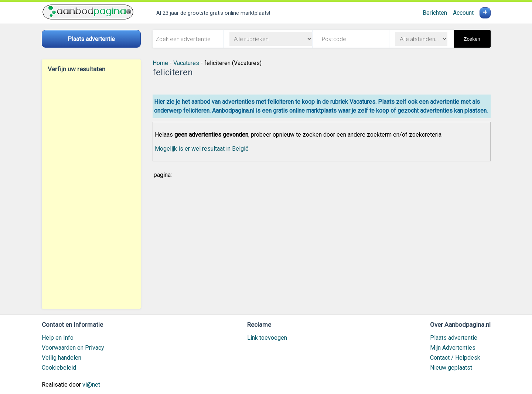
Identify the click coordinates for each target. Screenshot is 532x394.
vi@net (91, 385)
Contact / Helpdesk (455, 358)
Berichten (435, 13)
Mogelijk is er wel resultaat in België (202, 149)
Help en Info (58, 338)
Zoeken (472, 39)
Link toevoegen (267, 338)
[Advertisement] (91, 191)
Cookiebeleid (59, 368)
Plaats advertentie (454, 338)
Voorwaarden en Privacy (73, 348)
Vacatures (186, 63)
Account (463, 13)
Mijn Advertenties (453, 348)
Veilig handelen (62, 358)
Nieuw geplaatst (451, 368)
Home (160, 63)
